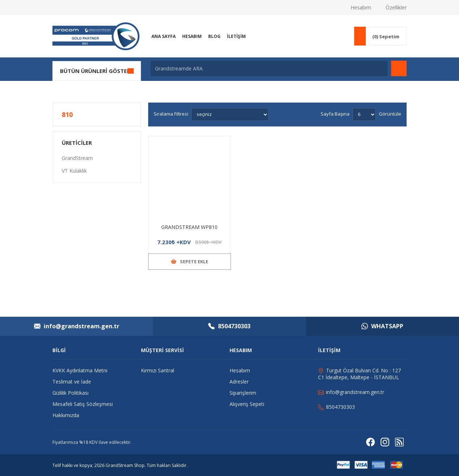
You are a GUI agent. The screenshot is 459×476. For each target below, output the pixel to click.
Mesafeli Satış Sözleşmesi (83, 404)
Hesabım (361, 7)
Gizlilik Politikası (70, 393)
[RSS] (399, 442)
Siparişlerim (243, 393)
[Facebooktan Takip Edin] (370, 442)
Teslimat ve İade (72, 382)
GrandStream (77, 158)
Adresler (239, 382)
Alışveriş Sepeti (247, 404)
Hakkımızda (66, 415)
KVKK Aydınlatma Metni (80, 370)
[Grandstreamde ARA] (269, 68)
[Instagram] (385, 442)
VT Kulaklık (74, 171)
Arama (399, 68)
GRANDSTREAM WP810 (189, 227)
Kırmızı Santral (158, 370)
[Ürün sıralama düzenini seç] (230, 114)
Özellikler (396, 7)
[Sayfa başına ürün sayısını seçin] (364, 114)
